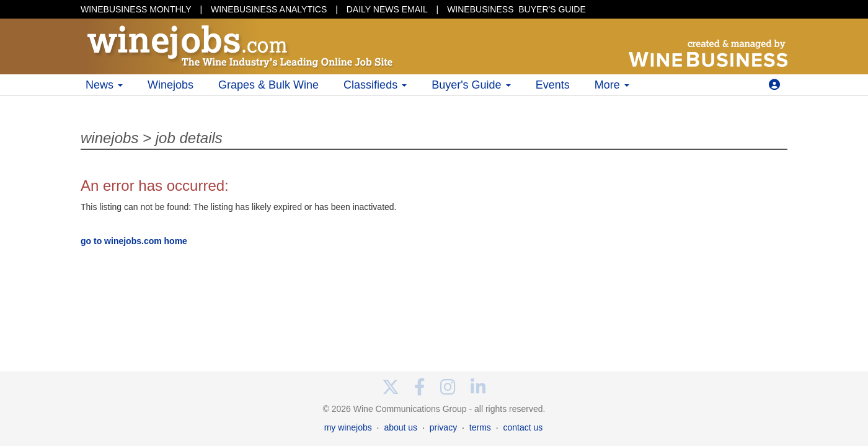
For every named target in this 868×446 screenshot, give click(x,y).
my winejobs (348, 427)
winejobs (109, 138)
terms (480, 427)
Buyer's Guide (471, 85)
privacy (443, 427)
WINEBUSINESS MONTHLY (136, 9)
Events (553, 85)
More (612, 85)
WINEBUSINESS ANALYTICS (269, 9)
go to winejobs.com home (134, 241)
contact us (523, 427)
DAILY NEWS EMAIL (387, 9)
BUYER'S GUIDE (516, 9)
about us (401, 427)
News (104, 85)
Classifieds (375, 85)
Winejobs (170, 85)
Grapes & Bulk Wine (268, 85)
